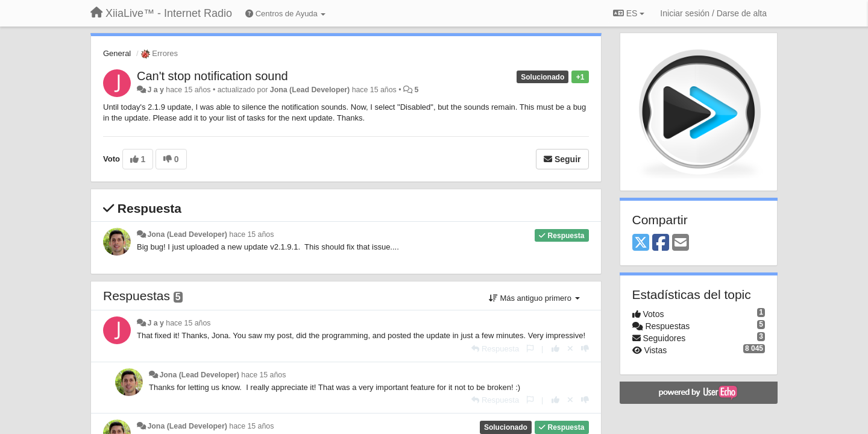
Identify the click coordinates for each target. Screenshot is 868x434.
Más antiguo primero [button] (534, 298)
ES (629, 13)
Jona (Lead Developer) (310, 90)
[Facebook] (661, 243)
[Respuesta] (495, 349)
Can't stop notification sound (212, 76)
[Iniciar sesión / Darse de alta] (713, 13)
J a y (155, 90)
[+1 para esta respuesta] (555, 349)
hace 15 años (251, 234)
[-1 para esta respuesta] (585, 349)
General (117, 53)
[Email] (681, 243)
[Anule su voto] (570, 349)
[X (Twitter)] (641, 243)
